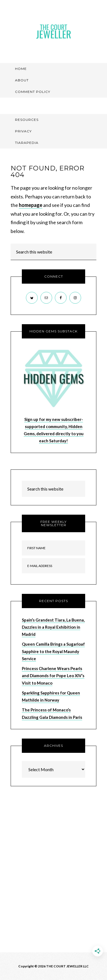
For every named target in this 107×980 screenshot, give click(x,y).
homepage (31, 205)
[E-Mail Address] (53, 566)
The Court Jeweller (53, 32)
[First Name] (53, 548)
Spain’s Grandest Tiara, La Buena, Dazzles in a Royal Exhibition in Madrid (53, 627)
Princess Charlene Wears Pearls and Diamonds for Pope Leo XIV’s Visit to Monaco (53, 676)
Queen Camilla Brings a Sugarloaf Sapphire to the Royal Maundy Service (53, 651)
